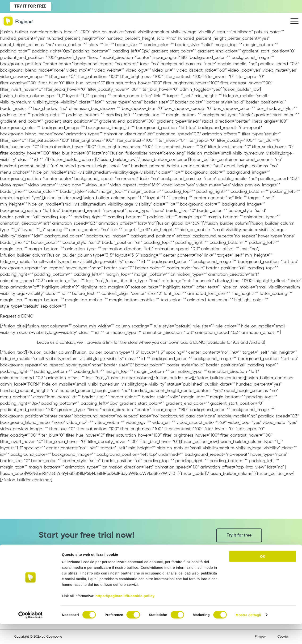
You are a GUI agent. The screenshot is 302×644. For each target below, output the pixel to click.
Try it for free (239, 535)
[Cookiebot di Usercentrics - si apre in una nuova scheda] (31, 635)
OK (263, 576)
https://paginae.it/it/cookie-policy (125, 616)
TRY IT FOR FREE (30, 6)
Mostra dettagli (248, 635)
